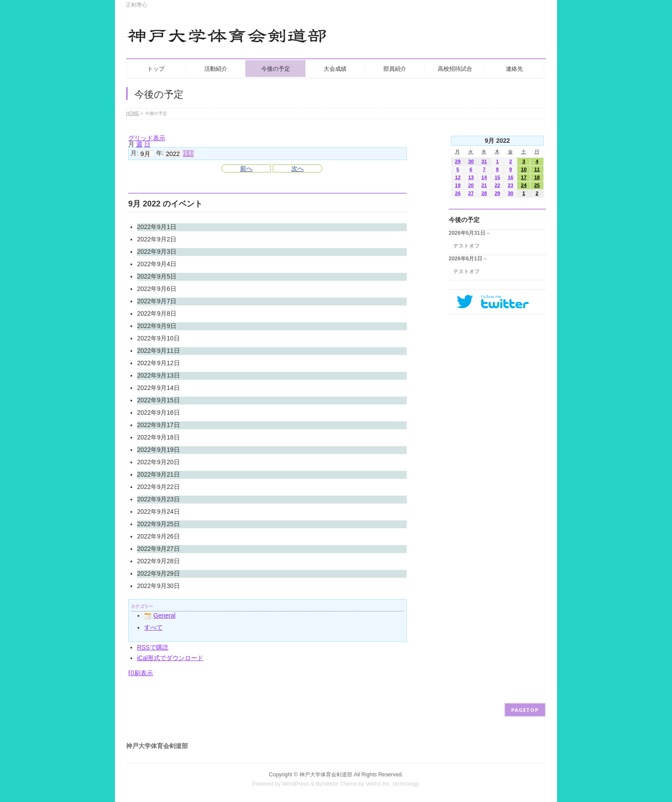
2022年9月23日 (158, 499)
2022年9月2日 (157, 239)
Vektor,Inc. (378, 784)
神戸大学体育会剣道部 (326, 775)
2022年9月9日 (157, 326)
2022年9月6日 (157, 289)
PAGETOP (525, 710)
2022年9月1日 (157, 227)
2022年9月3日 (157, 252)
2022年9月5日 (157, 276)
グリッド (147, 138)
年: (160, 153)
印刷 (141, 673)
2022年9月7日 (157, 301)
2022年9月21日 (158, 474)
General (160, 615)
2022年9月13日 (158, 375)
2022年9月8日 (157, 313)
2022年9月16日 (158, 412)
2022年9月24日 (158, 512)
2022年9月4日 (157, 264)
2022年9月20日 (158, 462)
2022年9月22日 (158, 487)
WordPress (296, 784)
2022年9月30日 (158, 586)
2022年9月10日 (158, 338)
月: (134, 153)
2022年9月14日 (158, 388)
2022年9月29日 (158, 573)
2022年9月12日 (158, 363)
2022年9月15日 (158, 400)
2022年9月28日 (158, 561)
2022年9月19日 (158, 450)
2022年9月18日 (158, 437)
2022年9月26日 (158, 536)
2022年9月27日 (158, 549)
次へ (298, 168)
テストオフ (466, 246)
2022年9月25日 (158, 524)
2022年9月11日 (158, 351)
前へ (246, 168)
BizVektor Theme (336, 784)
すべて (153, 627)
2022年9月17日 (158, 425)
